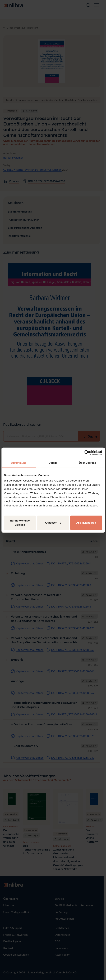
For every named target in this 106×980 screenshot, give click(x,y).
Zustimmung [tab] (19, 463)
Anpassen (53, 522)
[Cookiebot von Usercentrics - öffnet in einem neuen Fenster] (87, 453)
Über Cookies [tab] (87, 463)
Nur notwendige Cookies (20, 522)
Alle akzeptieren (86, 522)
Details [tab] (53, 463)
